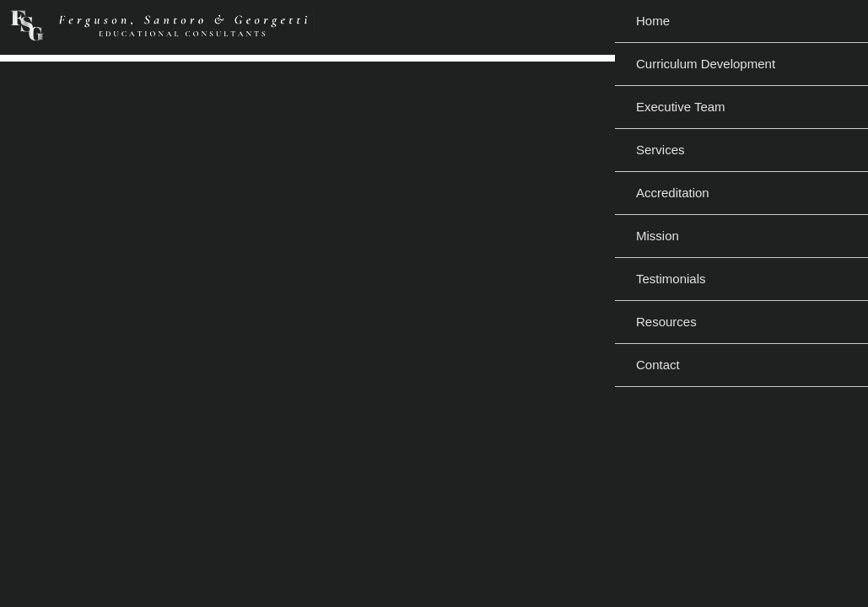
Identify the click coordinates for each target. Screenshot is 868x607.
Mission (658, 236)
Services (660, 150)
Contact (658, 365)
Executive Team (681, 107)
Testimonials (671, 279)
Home (653, 21)
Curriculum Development (706, 64)
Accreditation (673, 193)
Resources (666, 322)
